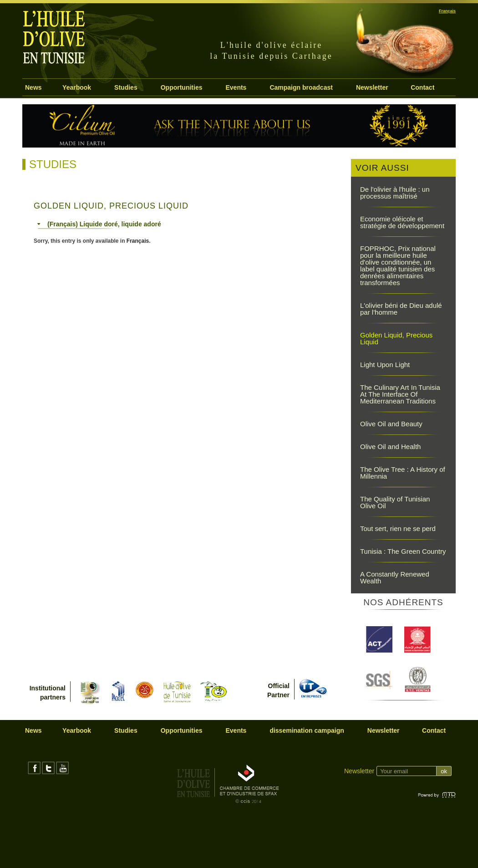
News (33, 87)
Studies (126, 87)
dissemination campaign (307, 730)
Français (138, 241)
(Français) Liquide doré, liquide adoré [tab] (99, 224)
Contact (422, 87)
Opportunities (182, 87)
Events (236, 87)
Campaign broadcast (301, 87)
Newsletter (372, 87)
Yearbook (77, 87)
